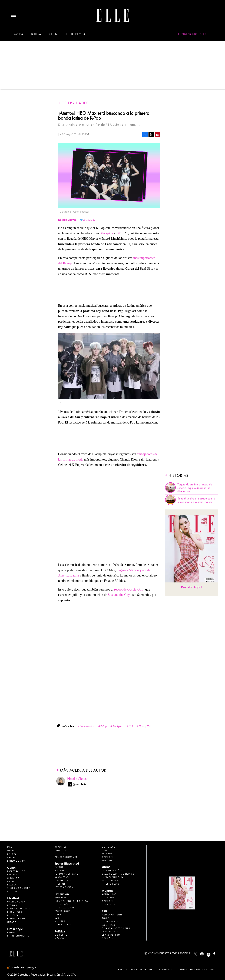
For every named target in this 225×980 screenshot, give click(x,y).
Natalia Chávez (78, 779)
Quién (11, 868)
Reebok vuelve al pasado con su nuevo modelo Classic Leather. (196, 500)
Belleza (36, 34)
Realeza (12, 875)
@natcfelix (89, 220)
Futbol (59, 867)
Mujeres (60, 921)
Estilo (11, 932)
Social (106, 918)
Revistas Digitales (192, 34)
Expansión (62, 894)
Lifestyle (60, 884)
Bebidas (12, 905)
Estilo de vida (76, 34)
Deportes (61, 847)
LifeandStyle (63, 925)
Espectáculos (16, 871)
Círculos (13, 878)
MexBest (13, 898)
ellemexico (212, 953)
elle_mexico (205, 953)
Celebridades (75, 103)
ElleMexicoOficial (217, 953)
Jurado (12, 922)
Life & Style (15, 929)
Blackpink (106, 233)
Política (60, 931)
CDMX (105, 850)
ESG (57, 918)
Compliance (167, 969)
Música (59, 854)
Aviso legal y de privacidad (136, 969)
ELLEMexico (195, 954)
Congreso (109, 847)
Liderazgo (109, 898)
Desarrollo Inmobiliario (118, 874)
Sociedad (108, 860)
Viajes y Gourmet (19, 888)
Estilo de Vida (16, 919)
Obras (59, 914)
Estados (107, 854)
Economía (62, 904)
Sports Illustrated (67, 864)
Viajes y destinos (19, 909)
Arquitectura (111, 881)
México (59, 938)
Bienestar (14, 915)
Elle (10, 847)
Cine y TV (60, 850)
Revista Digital (192, 587)
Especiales (109, 904)
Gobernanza (110, 921)
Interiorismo (111, 884)
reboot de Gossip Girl (128, 589)
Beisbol (59, 870)
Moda (19, 34)
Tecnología (63, 911)
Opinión (107, 857)
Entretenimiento (18, 936)
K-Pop (103, 726)
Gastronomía (16, 902)
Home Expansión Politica (71, 901)
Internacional (64, 908)
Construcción (112, 870)
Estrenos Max (87, 726)
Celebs (54, 34)
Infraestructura (113, 877)
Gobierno (61, 935)
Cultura (12, 891)
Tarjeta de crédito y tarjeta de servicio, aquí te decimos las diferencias (195, 488)
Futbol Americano (67, 874)
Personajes (15, 912)
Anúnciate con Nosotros (197, 969)
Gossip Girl (145, 726)
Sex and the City (119, 595)
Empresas (61, 898)
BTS (120, 233)
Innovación (110, 932)
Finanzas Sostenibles (116, 928)
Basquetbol (62, 877)
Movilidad (109, 925)
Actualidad (109, 894)
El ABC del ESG (111, 935)
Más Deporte (63, 881)
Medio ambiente (112, 915)
